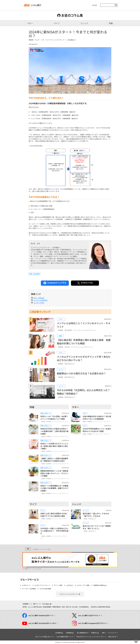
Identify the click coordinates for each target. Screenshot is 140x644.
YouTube (42, 623)
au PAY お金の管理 (45, 589)
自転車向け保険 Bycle (100, 585)
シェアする (55, 283)
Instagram (93, 623)
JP (93, 5)
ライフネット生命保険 (29, 589)
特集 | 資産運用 (35, 274)
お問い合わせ (112, 637)
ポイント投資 (58, 585)
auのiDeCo (70, 585)
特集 (111, 23)
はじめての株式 (39, 303)
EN (96, 5)
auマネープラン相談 (83, 585)
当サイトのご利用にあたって (44, 637)
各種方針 (95, 633)
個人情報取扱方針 (82, 633)
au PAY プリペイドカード (42, 585)
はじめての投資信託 (40, 300)
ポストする (85, 283)
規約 (103, 633)
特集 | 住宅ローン (46, 413)
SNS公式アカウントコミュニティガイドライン (91, 637)
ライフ (57, 23)
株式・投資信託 (39, 298)
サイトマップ (112, 633)
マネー (30, 23)
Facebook (41, 615)
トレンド (84, 23)
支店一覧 (49, 604)
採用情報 (70, 633)
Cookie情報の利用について (65, 637)
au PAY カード (26, 585)
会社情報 (59, 633)
